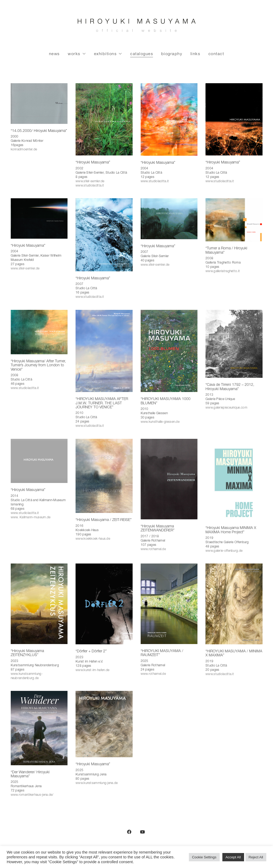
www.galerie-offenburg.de (224, 551)
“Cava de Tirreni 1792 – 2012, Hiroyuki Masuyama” (230, 387)
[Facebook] (129, 832)
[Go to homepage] (137, 27)
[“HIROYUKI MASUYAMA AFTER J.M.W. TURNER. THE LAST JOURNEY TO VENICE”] (104, 351)
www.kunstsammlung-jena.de (97, 783)
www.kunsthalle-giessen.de (160, 422)
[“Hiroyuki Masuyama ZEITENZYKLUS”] (39, 604)
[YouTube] (143, 832)
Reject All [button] (256, 857)
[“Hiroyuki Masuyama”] (104, 119)
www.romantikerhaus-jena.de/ (32, 795)
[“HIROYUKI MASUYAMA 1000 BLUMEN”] (169, 351)
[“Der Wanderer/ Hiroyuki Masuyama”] (39, 728)
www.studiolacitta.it (90, 186)
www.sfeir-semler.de (90, 181)
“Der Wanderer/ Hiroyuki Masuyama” (30, 774)
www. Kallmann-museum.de (31, 517)
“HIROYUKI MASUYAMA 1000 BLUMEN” (166, 401)
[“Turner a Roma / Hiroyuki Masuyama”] (234, 220)
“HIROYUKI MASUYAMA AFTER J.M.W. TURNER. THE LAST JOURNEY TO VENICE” (102, 403)
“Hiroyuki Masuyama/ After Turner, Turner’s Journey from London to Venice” (38, 366)
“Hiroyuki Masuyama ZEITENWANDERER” (158, 529)
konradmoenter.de (24, 150)
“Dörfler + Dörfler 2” (91, 652)
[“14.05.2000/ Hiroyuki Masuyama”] (39, 104)
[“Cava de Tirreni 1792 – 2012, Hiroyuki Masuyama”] (234, 344)
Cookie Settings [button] (204, 857)
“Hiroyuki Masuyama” (93, 163)
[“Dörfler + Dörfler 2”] (104, 604)
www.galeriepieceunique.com (226, 408)
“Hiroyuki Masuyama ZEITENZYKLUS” (27, 653)
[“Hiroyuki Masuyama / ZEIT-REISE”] (104, 476)
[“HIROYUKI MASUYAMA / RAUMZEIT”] (169, 604)
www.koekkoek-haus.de (93, 539)
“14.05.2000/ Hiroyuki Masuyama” (39, 131)
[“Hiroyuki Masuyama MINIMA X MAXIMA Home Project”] (234, 480)
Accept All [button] (233, 857)
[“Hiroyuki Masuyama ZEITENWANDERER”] (169, 479)
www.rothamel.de (153, 549)
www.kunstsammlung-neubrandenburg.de (27, 676)
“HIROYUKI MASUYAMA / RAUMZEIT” (162, 653)
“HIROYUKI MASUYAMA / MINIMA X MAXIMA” (234, 654)
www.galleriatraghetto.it (223, 271)
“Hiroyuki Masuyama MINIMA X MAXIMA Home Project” (231, 530)
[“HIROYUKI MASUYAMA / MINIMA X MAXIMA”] (234, 604)
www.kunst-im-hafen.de (92, 670)
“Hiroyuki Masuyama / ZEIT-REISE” (104, 520)
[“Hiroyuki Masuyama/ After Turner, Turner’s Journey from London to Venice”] (39, 332)
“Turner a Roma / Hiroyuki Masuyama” (226, 251)
